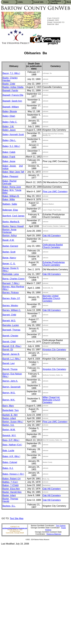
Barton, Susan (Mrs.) (13, 422)
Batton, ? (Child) (11, 485)
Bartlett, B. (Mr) (10, 415)
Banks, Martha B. (11, 222)
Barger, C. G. (9, 264)
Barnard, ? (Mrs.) (11, 283)
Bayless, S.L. (9, 506)
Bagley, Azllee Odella (13, 87)
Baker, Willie (9, 199)
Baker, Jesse (9, 161)
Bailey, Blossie (10, 111)
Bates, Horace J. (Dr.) (13, 474)
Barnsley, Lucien (11, 325)
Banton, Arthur (10, 236)
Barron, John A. (10, 381)
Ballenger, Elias (10, 210)
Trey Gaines (61, 526)
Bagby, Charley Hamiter (10, 79)
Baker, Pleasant (10, 176)
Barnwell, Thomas (11, 330)
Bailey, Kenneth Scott (13, 134)
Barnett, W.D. (9, 321)
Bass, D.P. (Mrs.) (11, 440)
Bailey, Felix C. (10, 122)
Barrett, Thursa (10, 369)
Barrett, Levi (9, 363)
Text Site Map (17, 518)
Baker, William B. (11, 196)
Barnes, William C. (12, 310)
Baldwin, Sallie (10, 204)
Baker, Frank (9, 157)
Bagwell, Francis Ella (13, 95)
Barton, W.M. (9, 430)
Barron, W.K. (9, 400)
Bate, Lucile (8, 451)
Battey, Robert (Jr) (12, 479)
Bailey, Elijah (9, 116)
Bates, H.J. (8, 468)
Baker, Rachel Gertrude (10, 182)
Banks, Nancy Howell (13, 226)
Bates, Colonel (10, 462)
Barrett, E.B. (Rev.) (12, 346)
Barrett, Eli (8, 350)
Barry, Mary (8, 406)
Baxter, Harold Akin (12, 492)
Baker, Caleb (9, 152)
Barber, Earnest (10, 246)
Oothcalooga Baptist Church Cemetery (53, 246)
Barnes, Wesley (10, 306)
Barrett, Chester (10, 336)
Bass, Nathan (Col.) (12, 445)
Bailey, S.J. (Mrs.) (11, 146)
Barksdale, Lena (11, 274)
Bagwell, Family (10, 90)
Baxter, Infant (9, 495)
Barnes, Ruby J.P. (11, 298)
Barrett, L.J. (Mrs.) (12, 359)
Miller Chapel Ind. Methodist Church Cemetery (51, 400)
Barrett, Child (9, 342)
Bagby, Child (9, 84)
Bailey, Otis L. (9, 140)
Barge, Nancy (9, 258)
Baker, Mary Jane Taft (13, 172)
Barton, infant (9, 418)
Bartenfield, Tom (11, 410)
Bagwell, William (11, 107)
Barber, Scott (9, 252)
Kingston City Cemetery (54, 350)
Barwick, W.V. (9, 435)
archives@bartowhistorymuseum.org (15, 528)
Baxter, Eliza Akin (11, 489)
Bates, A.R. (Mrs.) (11, 456)
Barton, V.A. (8, 425)
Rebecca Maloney (54, 534)
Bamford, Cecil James (13, 216)
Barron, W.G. (9, 393)
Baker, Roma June (12, 187)
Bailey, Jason (9, 130)
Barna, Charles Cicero (13, 279)
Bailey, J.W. (8, 127)
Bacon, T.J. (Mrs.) (11, 73)
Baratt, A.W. (8, 240)
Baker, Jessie (10, 166)
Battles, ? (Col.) (10, 482)
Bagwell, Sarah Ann (12, 101)
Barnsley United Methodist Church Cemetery (51, 298)
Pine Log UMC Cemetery (55, 191)
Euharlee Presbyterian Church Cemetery (54, 264)
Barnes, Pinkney (11, 293)
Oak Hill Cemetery (52, 236)
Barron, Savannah (12, 387)
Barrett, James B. (11, 354)
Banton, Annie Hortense (10, 231)
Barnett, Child (9, 315)
